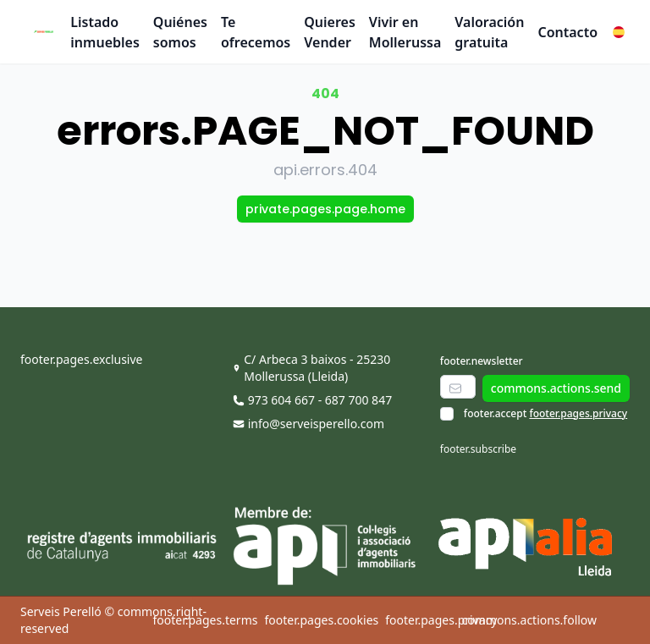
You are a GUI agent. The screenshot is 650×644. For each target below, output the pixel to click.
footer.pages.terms (205, 620)
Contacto (567, 32)
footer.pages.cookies (321, 620)
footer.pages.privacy (578, 413)
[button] (619, 32)
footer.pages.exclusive (81, 359)
